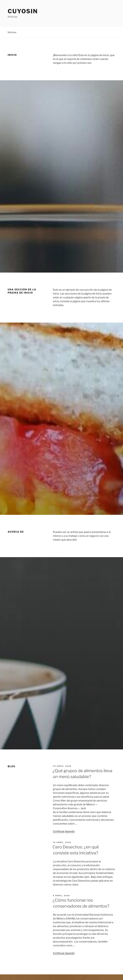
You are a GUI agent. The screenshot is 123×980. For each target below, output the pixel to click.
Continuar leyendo (64, 831)
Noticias (12, 32)
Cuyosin (23, 11)
